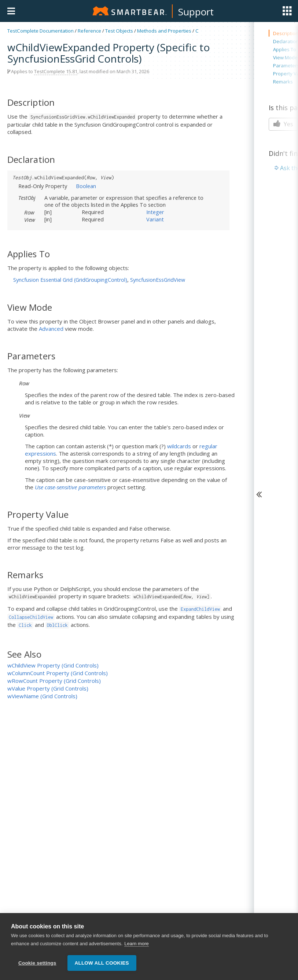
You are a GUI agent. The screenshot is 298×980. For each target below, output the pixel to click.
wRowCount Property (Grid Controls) (54, 681)
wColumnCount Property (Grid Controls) (58, 673)
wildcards (179, 446)
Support (196, 12)
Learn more (136, 947)
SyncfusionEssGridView (158, 280)
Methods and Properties (164, 31)
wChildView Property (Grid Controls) (53, 665)
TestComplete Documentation (41, 31)
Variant (155, 219)
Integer (155, 212)
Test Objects (119, 31)
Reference (89, 31)
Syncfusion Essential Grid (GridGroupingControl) (70, 280)
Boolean (86, 186)
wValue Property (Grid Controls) (48, 688)
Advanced (51, 329)
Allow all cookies (102, 966)
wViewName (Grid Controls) (42, 696)
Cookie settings (37, 966)
